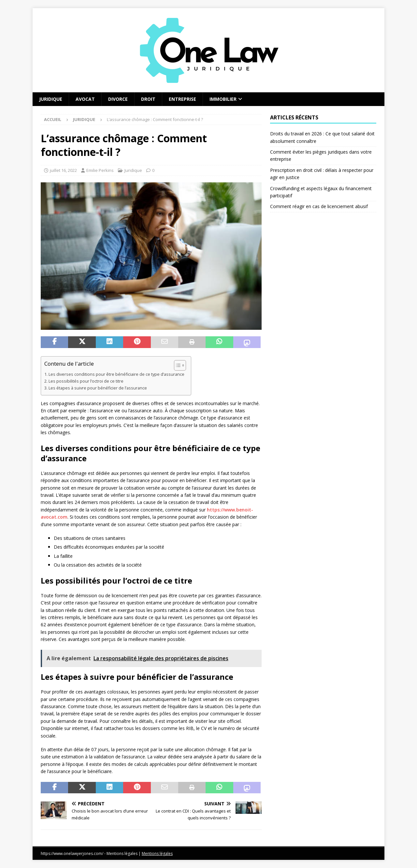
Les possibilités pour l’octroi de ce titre (86, 381)
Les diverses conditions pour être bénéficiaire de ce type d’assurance (116, 374)
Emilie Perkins (100, 170)
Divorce (118, 99)
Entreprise (182, 99)
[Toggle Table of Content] (177, 365)
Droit (148, 99)
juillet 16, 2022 (63, 170)
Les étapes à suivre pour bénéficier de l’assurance (98, 388)
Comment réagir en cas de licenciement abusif (319, 206)
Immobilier (223, 99)
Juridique (51, 99)
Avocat (85, 99)
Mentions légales (157, 853)
